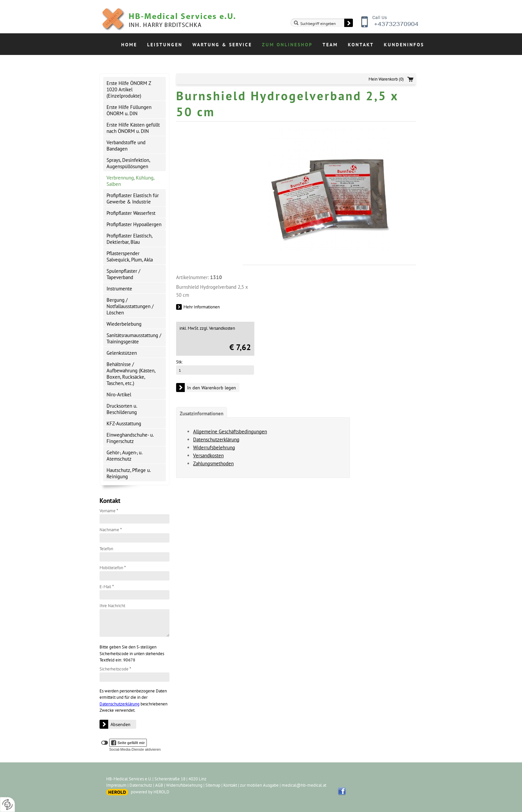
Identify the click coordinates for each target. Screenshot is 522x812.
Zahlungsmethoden (213, 463)
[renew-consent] (7, 805)
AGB (159, 785)
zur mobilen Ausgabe (259, 785)
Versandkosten (208, 455)
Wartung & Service (222, 45)
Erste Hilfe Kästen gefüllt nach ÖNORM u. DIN (133, 128)
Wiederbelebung (124, 324)
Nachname (111, 530)
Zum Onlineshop (287, 45)
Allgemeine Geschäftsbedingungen (230, 431)
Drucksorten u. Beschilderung (122, 409)
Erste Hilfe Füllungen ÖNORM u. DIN (129, 110)
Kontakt (361, 45)
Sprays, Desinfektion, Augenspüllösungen (128, 163)
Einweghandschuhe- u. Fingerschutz (130, 438)
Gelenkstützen (122, 353)
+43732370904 (390, 27)
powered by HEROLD (150, 792)
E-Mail (107, 587)
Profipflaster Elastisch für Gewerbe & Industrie (133, 199)
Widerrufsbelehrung (214, 447)
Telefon (106, 549)
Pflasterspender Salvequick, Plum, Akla (130, 256)
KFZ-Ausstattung (124, 423)
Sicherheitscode (115, 669)
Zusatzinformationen (202, 413)
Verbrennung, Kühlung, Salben (130, 181)
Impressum (116, 785)
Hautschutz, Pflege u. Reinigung (129, 473)
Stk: (179, 362)
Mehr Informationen (202, 307)
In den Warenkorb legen (212, 388)
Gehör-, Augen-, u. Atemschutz (125, 456)
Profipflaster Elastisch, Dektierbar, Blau (130, 239)
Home (129, 45)
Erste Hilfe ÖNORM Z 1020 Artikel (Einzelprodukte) (129, 89)
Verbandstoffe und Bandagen (126, 146)
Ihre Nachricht (112, 606)
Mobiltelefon (113, 568)
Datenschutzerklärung (120, 704)
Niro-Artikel (119, 395)
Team (330, 45)
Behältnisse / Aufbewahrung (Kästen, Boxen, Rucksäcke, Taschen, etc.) (131, 374)
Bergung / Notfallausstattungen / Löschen (130, 306)
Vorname (109, 511)
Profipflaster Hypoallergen (134, 224)
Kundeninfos (404, 45)
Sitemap (213, 785)
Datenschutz (141, 785)
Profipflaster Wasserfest (131, 213)
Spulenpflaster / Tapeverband (123, 274)
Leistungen (165, 45)
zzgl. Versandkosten (217, 328)
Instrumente (119, 289)
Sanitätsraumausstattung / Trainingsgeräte (134, 338)
